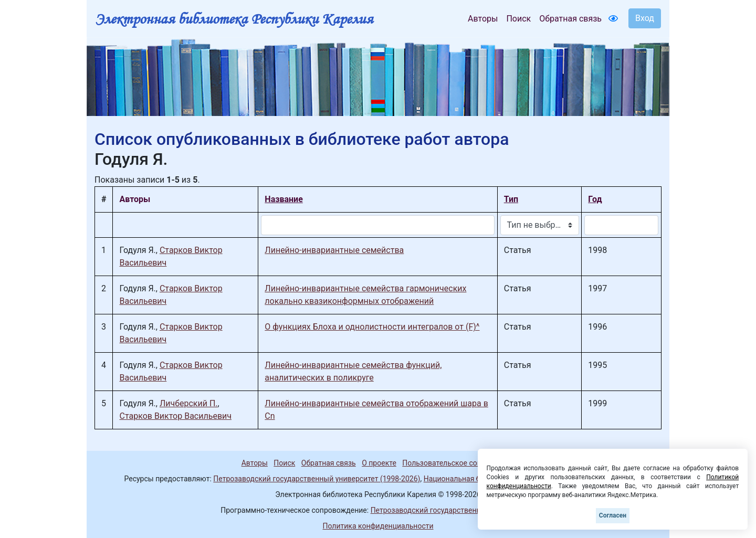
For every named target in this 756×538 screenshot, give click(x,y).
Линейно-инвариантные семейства (334, 250)
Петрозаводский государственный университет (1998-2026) (317, 479)
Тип (511, 199)
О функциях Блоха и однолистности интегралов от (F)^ (372, 327)
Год (595, 199)
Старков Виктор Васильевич (175, 416)
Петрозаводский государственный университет (453, 510)
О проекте (379, 463)
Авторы (483, 19)
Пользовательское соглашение (456, 463)
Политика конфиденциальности (378, 526)
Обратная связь (570, 19)
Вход (645, 18)
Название (283, 199)
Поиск (518, 19)
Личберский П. (189, 403)
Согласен (613, 515)
